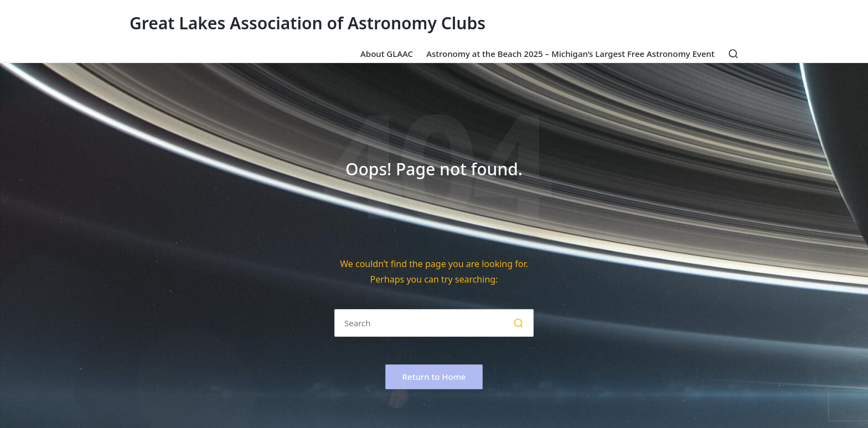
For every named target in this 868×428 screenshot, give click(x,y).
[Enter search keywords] (434, 323)
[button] (518, 323)
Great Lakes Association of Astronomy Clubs (308, 23)
